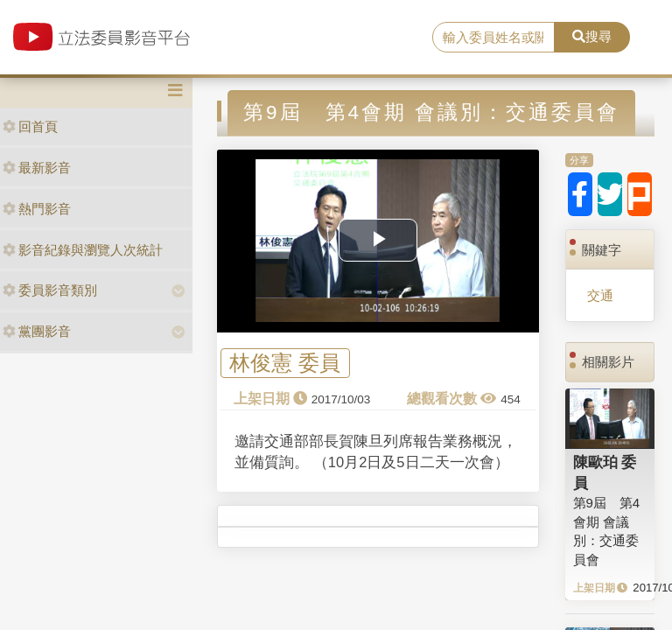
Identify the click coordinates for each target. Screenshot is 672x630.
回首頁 (30, 126)
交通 (600, 295)
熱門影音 (37, 209)
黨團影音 (37, 331)
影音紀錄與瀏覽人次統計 (83, 250)
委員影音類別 (50, 290)
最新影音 (37, 168)
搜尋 (592, 36)
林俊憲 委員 (285, 364)
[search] (493, 38)
